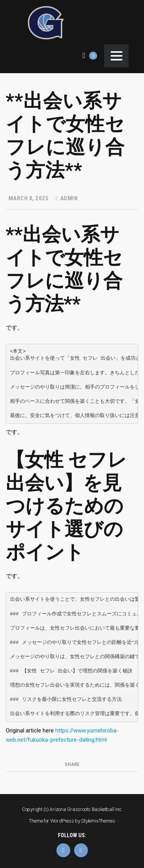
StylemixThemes (98, 821)
